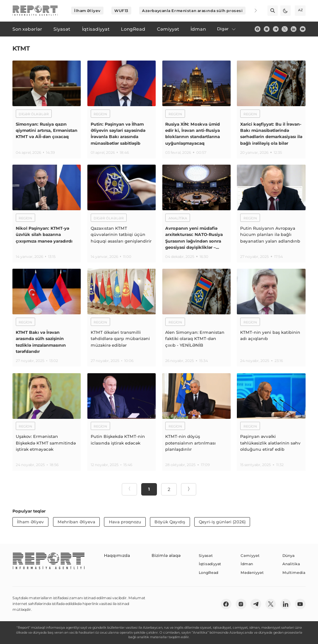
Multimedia (294, 572)
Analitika (291, 564)
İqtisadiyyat (210, 564)
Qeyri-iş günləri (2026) (222, 522)
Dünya (288, 555)
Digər (226, 29)
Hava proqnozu (125, 522)
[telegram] (276, 29)
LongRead (208, 572)
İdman (247, 564)
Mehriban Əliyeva (76, 522)
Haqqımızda (116, 555)
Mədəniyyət (252, 572)
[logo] (35, 11)
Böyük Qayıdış (170, 522)
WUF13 (121, 11)
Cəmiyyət (250, 555)
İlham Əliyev (87, 11)
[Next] (252, 11)
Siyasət (206, 555)
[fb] (258, 29)
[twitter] (284, 29)
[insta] (267, 29)
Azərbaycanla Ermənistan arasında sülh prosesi (192, 11)
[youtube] (303, 29)
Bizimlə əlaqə (163, 555)
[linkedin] (294, 29)
